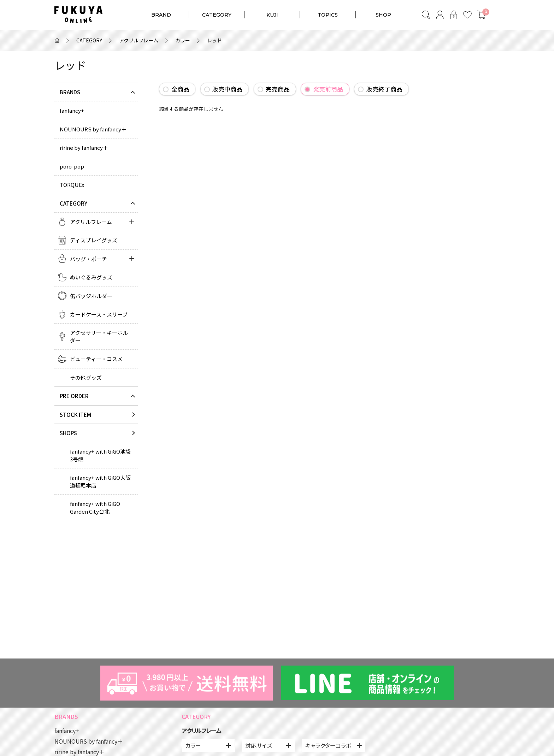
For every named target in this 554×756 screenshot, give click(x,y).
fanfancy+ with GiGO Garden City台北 (95, 507)
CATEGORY (217, 15)
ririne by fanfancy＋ (84, 147)
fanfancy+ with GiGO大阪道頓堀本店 (100, 481)
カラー (183, 40)
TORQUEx (72, 185)
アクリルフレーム (139, 40)
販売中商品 (227, 89)
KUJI (272, 15)
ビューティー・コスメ (96, 359)
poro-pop (72, 166)
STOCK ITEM (75, 415)
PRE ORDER (74, 396)
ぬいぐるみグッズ (91, 277)
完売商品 (278, 89)
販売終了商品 (384, 89)
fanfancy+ (72, 110)
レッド (214, 40)
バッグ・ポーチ (89, 259)
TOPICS (328, 15)
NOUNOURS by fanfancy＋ (93, 129)
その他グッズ (86, 377)
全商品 (180, 89)
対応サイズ (259, 745)
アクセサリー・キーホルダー (99, 336)
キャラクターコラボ (328, 745)
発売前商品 (328, 89)
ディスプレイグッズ (94, 240)
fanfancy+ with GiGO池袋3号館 (100, 455)
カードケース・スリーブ (99, 314)
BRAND (161, 15)
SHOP (383, 15)
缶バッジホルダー (91, 296)
